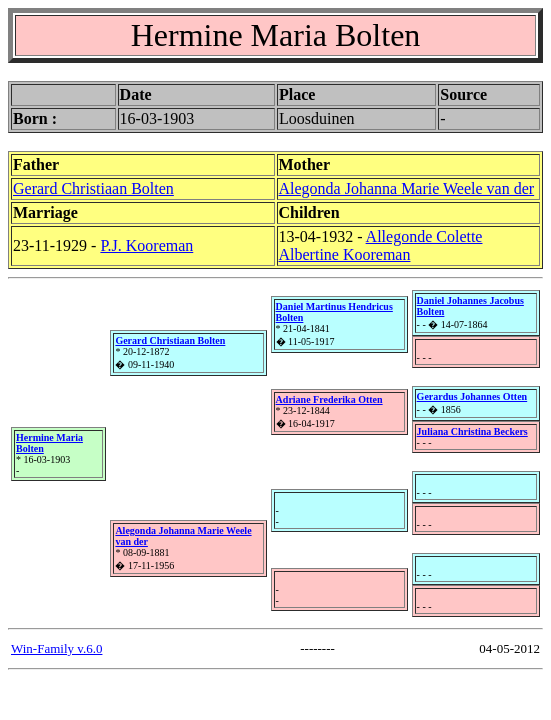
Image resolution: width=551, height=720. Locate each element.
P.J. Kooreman (146, 245)
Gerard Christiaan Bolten (93, 188)
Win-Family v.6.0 (56, 648)
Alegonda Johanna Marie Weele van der (407, 188)
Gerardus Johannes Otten (472, 396)
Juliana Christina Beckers (472, 431)
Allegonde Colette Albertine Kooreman (381, 245)
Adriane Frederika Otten (329, 399)
